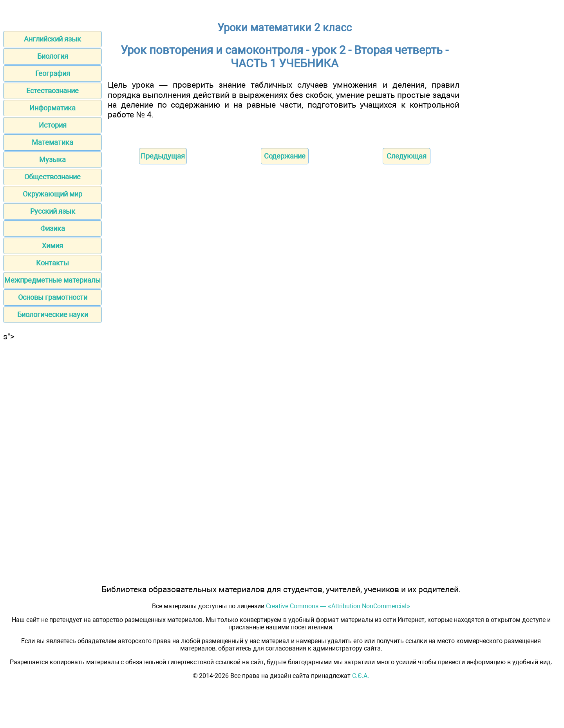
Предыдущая (163, 156)
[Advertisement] (52, 459)
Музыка (52, 159)
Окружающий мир (52, 194)
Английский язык (52, 39)
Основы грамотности (53, 297)
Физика (53, 228)
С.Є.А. (361, 676)
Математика (52, 142)
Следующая (407, 156)
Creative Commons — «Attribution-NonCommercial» (338, 606)
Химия (52, 246)
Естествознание (52, 91)
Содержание (285, 156)
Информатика (52, 108)
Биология (53, 56)
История (53, 125)
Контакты (52, 263)
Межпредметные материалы (52, 280)
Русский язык (53, 211)
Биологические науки (53, 314)
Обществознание (52, 177)
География (53, 73)
